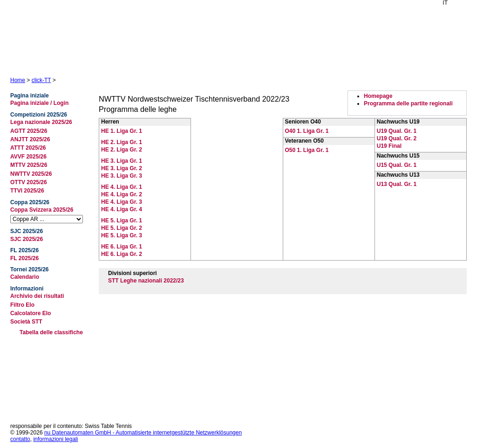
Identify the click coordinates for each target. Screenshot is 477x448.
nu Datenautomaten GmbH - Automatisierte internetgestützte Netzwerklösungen (143, 433)
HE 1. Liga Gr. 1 (122, 131)
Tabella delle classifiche (51, 332)
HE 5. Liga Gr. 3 (122, 235)
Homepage (378, 96)
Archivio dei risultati (37, 296)
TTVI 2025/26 (27, 191)
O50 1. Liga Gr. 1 (307, 150)
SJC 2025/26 (27, 239)
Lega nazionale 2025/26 (41, 122)
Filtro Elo (22, 305)
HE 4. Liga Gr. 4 (122, 209)
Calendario (25, 277)
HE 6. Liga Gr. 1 (122, 247)
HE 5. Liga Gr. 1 (122, 221)
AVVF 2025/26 (28, 157)
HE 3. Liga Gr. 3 (122, 176)
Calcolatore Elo (31, 313)
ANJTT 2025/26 (30, 139)
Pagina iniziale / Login (39, 103)
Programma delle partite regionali (408, 103)
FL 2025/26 (24, 258)
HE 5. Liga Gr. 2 (122, 228)
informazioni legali (55, 439)
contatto (20, 439)
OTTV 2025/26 (29, 182)
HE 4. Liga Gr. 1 (122, 187)
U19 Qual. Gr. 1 (397, 131)
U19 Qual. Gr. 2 (397, 138)
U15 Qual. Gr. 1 (397, 165)
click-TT (41, 80)
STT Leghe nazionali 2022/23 (146, 281)
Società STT (26, 322)
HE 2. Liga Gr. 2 (122, 150)
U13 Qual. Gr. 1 (397, 184)
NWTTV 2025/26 (31, 174)
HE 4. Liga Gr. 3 (122, 202)
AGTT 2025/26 (29, 131)
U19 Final (389, 146)
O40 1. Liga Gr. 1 (307, 131)
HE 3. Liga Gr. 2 (122, 168)
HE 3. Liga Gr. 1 (122, 161)
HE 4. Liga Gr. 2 (122, 194)
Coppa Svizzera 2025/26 (42, 210)
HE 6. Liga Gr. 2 (122, 254)
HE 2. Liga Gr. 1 (122, 142)
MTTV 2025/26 (29, 165)
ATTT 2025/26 (28, 148)
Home (18, 80)
